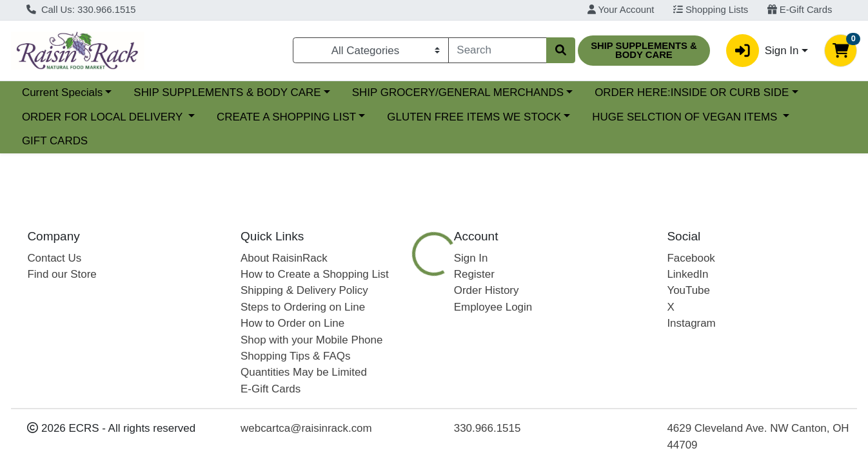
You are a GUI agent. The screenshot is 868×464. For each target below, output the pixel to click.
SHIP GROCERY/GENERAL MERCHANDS (458, 92)
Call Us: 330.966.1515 (81, 10)
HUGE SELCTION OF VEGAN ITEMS (686, 117)
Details (399, 343)
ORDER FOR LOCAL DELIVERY (104, 117)
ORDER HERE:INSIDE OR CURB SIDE (692, 92)
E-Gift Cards (800, 10)
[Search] (498, 50)
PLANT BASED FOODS (553, 343)
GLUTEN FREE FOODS (680, 343)
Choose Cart (746, 269)
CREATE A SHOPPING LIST (286, 117)
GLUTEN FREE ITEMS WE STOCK (474, 117)
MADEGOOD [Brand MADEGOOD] (528, 456)
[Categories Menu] (370, 50)
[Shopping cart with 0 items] (841, 51)
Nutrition (457, 343)
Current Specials (62, 92)
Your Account (621, 10)
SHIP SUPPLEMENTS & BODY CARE (227, 92)
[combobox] (498, 50)
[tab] (399, 343)
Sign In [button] (762, 51)
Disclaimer (780, 343)
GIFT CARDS (55, 141)
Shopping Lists (711, 10)
